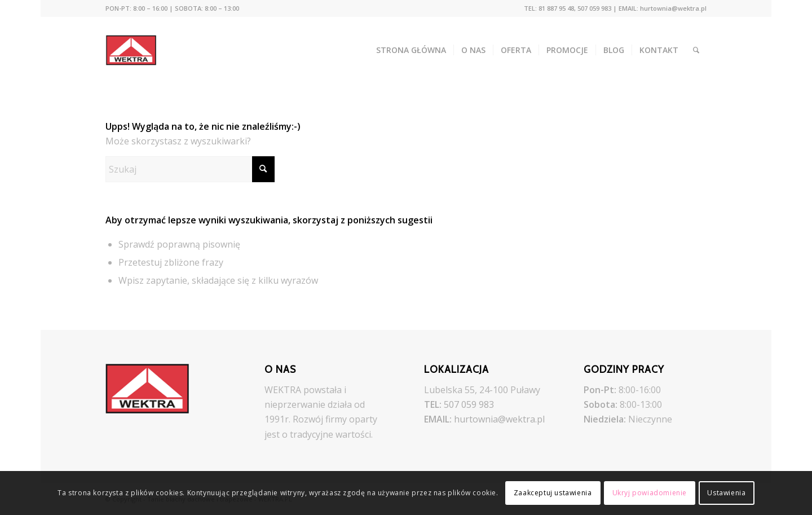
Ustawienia (726, 493)
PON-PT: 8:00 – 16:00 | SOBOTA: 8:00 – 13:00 (172, 8)
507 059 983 (469, 404)
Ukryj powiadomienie (650, 493)
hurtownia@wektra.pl (499, 419)
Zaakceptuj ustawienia (553, 493)
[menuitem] (172, 8)
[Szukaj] (696, 50)
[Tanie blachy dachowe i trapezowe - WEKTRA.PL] (139, 50)
